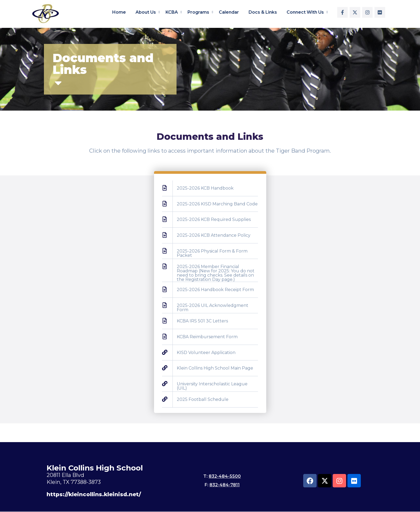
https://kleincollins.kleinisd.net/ (94, 494)
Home (119, 12)
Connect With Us (305, 12)
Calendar (229, 12)
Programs (198, 12)
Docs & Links (263, 12)
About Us (146, 12)
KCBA (172, 12)
